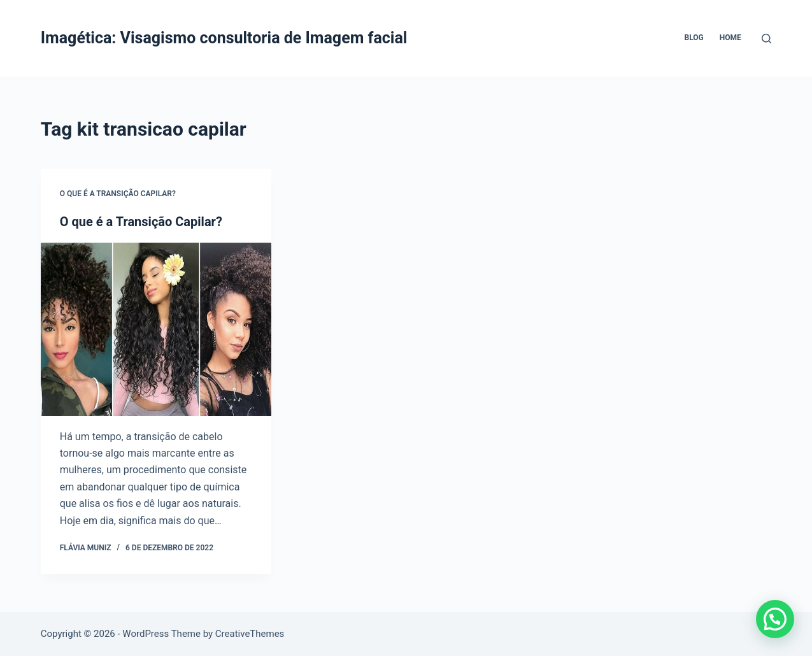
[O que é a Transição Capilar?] (156, 329)
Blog (694, 38)
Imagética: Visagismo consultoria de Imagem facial (224, 38)
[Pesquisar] (766, 39)
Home (730, 38)
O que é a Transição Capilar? (118, 194)
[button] (775, 619)
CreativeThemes (250, 634)
